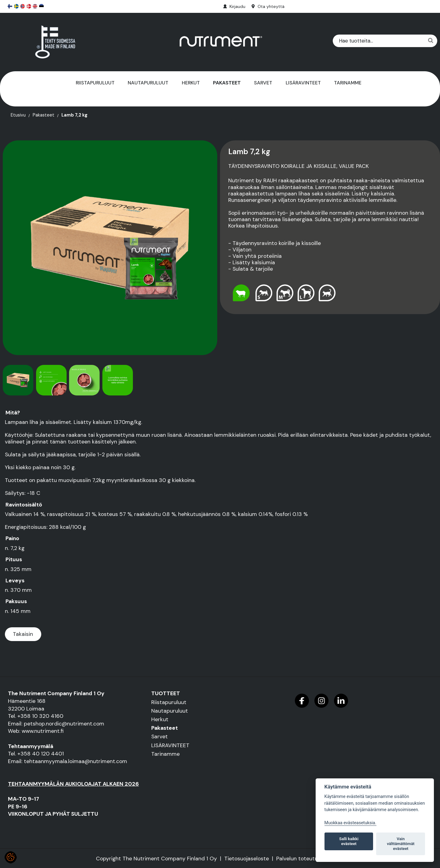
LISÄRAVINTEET (303, 83)
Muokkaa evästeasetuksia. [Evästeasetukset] (350, 823)
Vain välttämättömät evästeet (401, 844)
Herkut (191, 83)
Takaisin (23, 634)
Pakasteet (227, 83)
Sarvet (263, 83)
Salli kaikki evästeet (349, 841)
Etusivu (18, 115)
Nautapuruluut (148, 83)
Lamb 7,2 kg (74, 115)
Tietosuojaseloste (247, 859)
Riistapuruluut (95, 83)
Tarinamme (348, 83)
